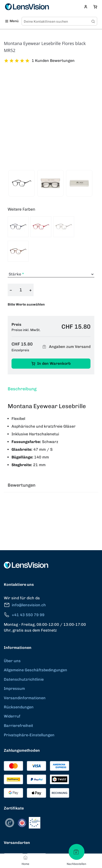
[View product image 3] (79, 183)
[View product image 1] (22, 183)
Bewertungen (22, 485)
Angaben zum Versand (66, 347)
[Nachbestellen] (77, 852)
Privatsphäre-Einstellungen (29, 735)
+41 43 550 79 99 (24, 615)
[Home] (25, 857)
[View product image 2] (50, 183)
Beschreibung (22, 389)
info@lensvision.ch (25, 605)
